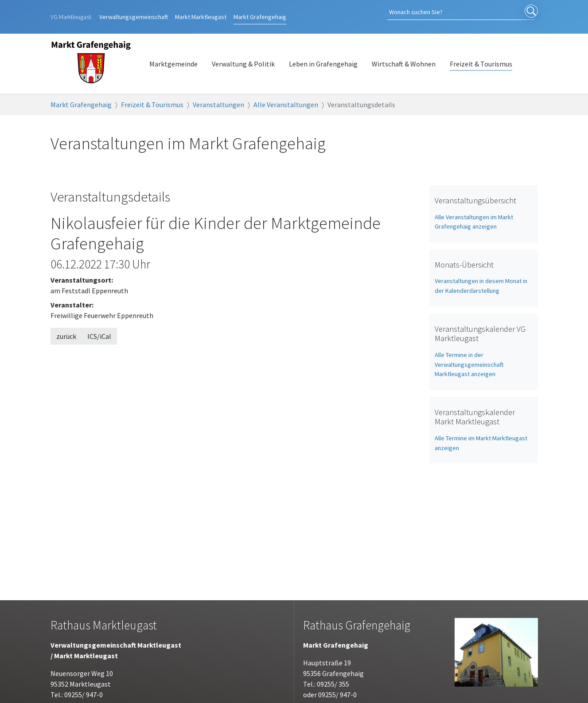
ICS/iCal (99, 327)
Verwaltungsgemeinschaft (134, 12)
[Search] (476, 12)
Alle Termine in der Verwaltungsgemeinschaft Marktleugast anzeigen (469, 355)
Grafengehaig (260, 12)
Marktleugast (201, 12)
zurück (66, 327)
